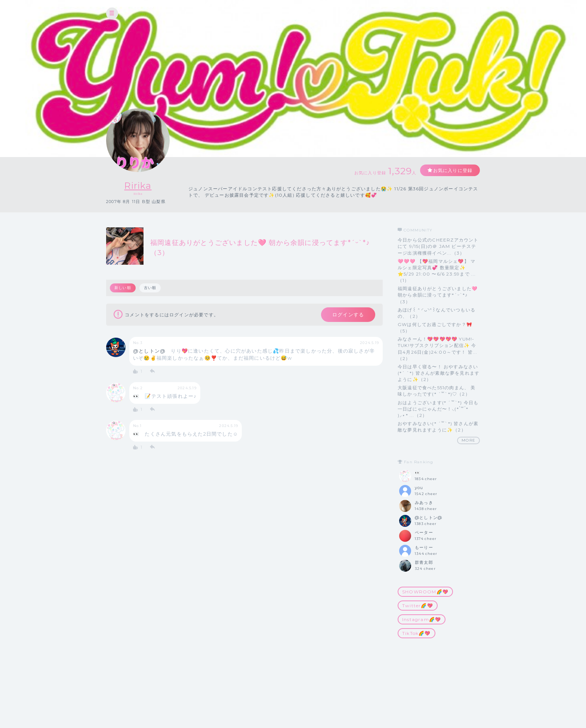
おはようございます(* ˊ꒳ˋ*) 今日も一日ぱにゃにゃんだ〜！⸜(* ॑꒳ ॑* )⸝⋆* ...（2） (438, 409)
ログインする (348, 314)
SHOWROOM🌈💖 (425, 592)
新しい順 (123, 288)
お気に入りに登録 (453, 170)
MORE (468, 440)
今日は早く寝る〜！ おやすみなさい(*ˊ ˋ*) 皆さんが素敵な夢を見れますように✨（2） (439, 373)
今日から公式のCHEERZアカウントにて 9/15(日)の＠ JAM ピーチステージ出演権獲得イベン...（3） (438, 246)
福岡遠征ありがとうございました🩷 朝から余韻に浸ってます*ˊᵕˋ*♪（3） (438, 295)
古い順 (150, 288)
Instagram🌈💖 (422, 619)
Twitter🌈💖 (418, 606)
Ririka (138, 186)
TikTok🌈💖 (417, 633)
